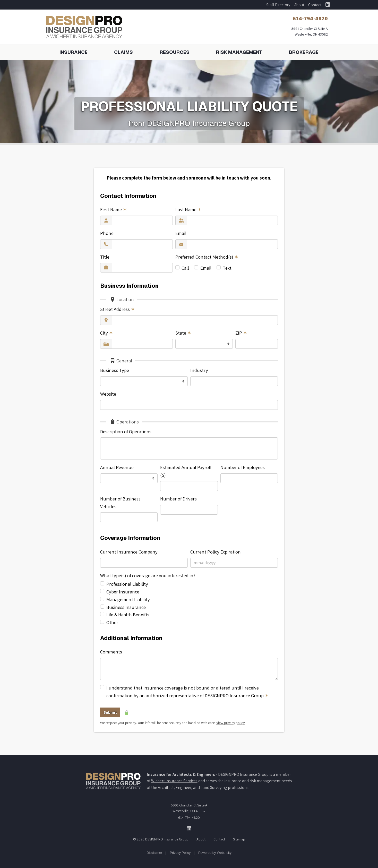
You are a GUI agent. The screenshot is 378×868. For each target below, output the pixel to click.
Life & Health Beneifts (128, 615)
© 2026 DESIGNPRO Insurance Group (161, 839)
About (299, 5)
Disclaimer (154, 853)
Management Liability (128, 599)
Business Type (115, 370)
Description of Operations (126, 431)
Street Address (118, 309)
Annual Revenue (117, 467)
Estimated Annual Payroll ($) (186, 471)
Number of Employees (243, 467)
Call (185, 268)
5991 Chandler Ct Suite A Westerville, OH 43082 (189, 808)
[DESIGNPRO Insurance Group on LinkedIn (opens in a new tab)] (328, 5)
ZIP (241, 333)
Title (105, 257)
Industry (199, 370)
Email (181, 233)
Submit (110, 712)
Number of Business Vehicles (120, 503)
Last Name (188, 209)
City (107, 333)
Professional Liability (127, 584)
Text (227, 268)
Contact (315, 5)
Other (112, 622)
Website (108, 394)
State (183, 333)
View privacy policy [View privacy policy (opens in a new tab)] (230, 723)
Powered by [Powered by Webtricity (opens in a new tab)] (215, 853)
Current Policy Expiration (216, 552)
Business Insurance (126, 607)
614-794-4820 (189, 818)
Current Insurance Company (129, 552)
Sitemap (239, 839)
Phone (107, 233)
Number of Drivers (178, 499)
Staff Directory (278, 5)
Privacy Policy (180, 853)
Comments (111, 652)
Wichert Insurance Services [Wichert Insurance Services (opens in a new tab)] (174, 781)
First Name (114, 209)
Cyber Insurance (123, 592)
